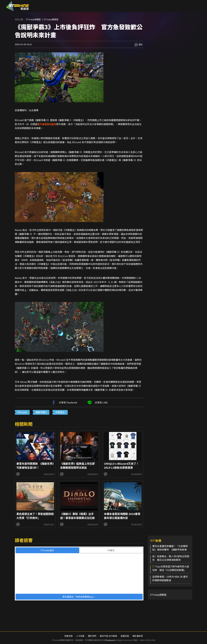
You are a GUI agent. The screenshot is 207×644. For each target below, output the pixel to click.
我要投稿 (68, 636)
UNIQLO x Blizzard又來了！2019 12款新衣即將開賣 (121, 465)
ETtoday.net (110, 640)
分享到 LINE (97, 402)
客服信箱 (125, 636)
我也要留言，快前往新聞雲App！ (79, 597)
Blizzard (22, 412)
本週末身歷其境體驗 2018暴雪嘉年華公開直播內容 (122, 516)
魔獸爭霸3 (41, 412)
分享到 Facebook (64, 402)
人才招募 (80, 636)
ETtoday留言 (47, 550)
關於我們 (92, 636)
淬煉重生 (60, 412)
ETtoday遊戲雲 (158, 595)
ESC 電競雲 (17, 6)
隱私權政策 (138, 636)
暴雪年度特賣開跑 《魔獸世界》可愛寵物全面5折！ (35, 465)
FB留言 (111, 550)
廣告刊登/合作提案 (108, 636)
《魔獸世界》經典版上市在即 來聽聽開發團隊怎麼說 (79, 465)
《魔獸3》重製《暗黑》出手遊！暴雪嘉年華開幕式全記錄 (77, 516)
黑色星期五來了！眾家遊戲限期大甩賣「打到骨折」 (35, 516)
